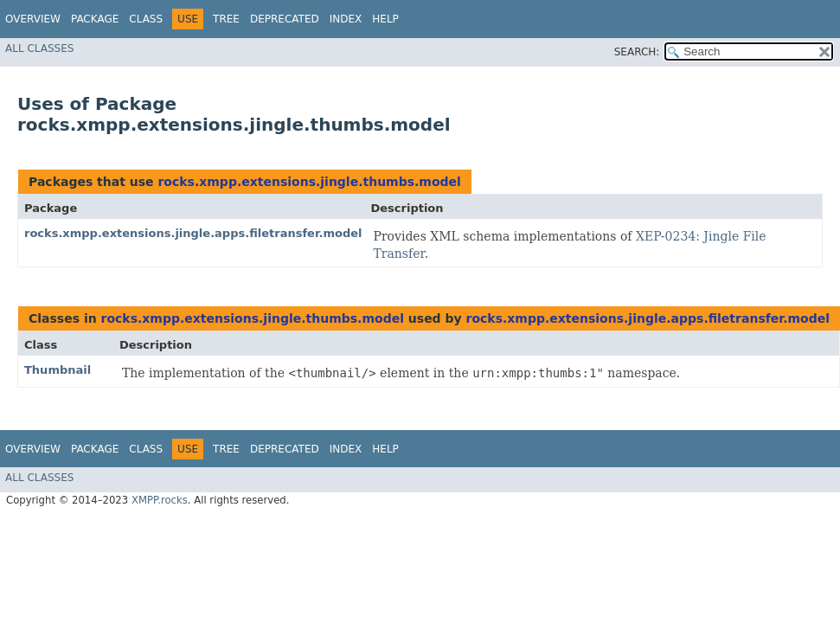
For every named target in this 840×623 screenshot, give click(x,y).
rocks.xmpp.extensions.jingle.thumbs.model (309, 182)
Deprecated (285, 19)
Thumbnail (58, 370)
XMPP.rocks (160, 500)
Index (346, 19)
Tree (226, 19)
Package (95, 19)
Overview (33, 19)
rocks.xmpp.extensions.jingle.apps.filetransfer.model (193, 233)
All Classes (39, 48)
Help (385, 19)
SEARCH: (637, 52)
